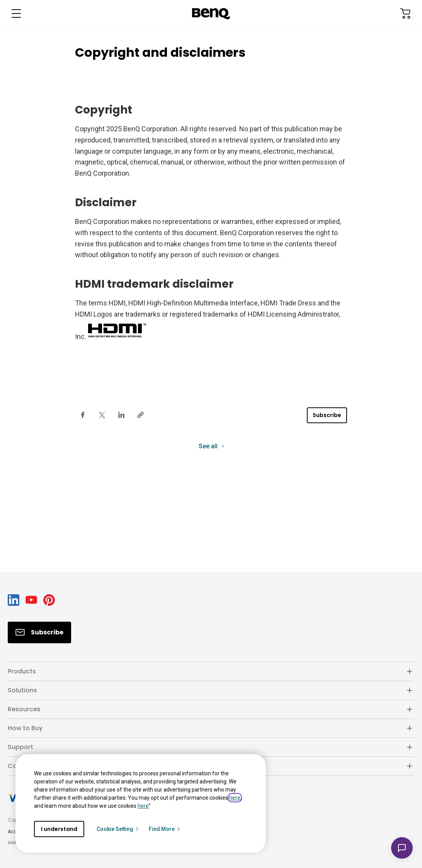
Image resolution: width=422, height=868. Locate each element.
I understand (59, 829)
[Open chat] (402, 848)
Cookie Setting (118, 829)
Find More (165, 829)
